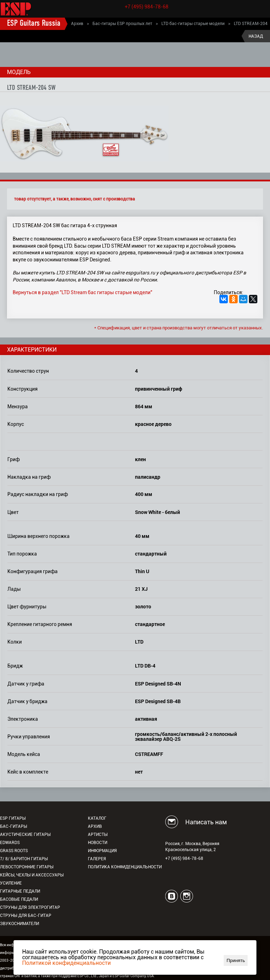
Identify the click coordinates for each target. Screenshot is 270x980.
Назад (256, 36)
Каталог (97, 818)
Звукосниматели (20, 924)
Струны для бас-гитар (26, 916)
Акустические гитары (25, 835)
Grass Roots (14, 851)
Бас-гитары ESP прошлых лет (122, 24)
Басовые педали (19, 899)
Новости (98, 843)
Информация (102, 851)
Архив (77, 24)
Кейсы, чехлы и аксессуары (32, 875)
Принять (236, 960)
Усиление (11, 883)
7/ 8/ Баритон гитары (24, 859)
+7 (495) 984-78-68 (147, 7)
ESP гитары (13, 818)
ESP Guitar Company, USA (133, 976)
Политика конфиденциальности (125, 867)
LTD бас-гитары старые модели (193, 24)
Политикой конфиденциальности (66, 963)
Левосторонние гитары (27, 867)
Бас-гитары (14, 826)
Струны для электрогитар (30, 907)
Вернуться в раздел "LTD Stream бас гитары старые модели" (82, 292)
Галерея (97, 859)
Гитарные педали (20, 891)
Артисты (98, 835)
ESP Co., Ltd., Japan (93, 976)
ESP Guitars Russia (34, 24)
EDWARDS (10, 843)
